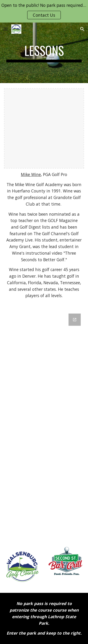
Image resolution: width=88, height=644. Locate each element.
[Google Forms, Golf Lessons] (44, 424)
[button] (6, 29)
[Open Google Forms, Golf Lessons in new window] (75, 320)
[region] (44, 11)
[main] (44, 53)
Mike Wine (31, 174)
